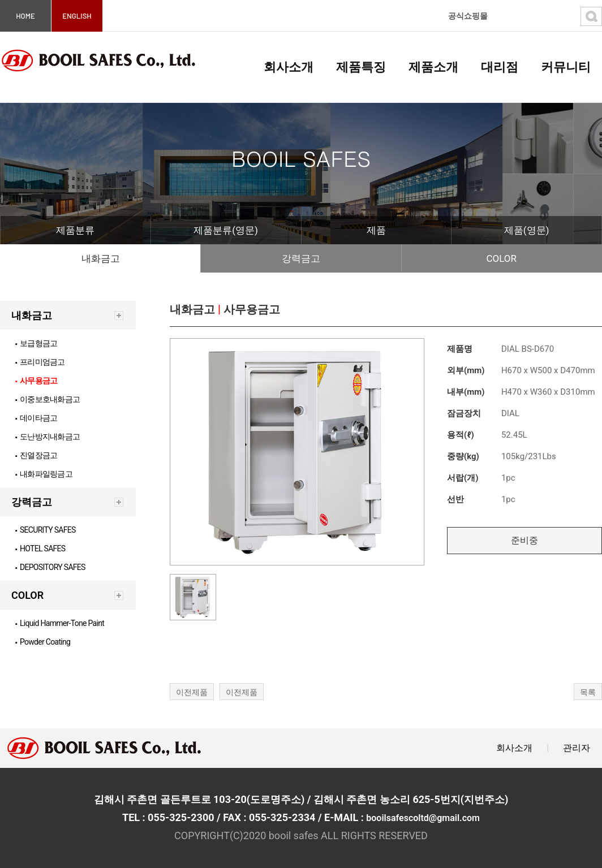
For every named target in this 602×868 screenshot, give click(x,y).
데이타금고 (36, 418)
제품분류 (75, 230)
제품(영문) (527, 230)
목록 (588, 692)
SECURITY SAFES (46, 530)
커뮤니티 (566, 67)
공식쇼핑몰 (468, 16)
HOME (25, 16)
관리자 (577, 748)
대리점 (500, 67)
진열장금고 (36, 455)
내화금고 (101, 258)
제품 (376, 230)
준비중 (524, 540)
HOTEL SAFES (40, 549)
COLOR (501, 258)
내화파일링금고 (44, 474)
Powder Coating (43, 642)
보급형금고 (36, 343)
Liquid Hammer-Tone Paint (60, 623)
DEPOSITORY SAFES (50, 567)
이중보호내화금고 (48, 399)
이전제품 (192, 692)
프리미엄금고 (40, 362)
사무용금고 (36, 381)
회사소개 (289, 67)
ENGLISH (77, 16)
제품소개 (433, 67)
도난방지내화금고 (48, 437)
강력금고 (301, 258)
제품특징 (361, 67)
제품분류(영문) (226, 230)
